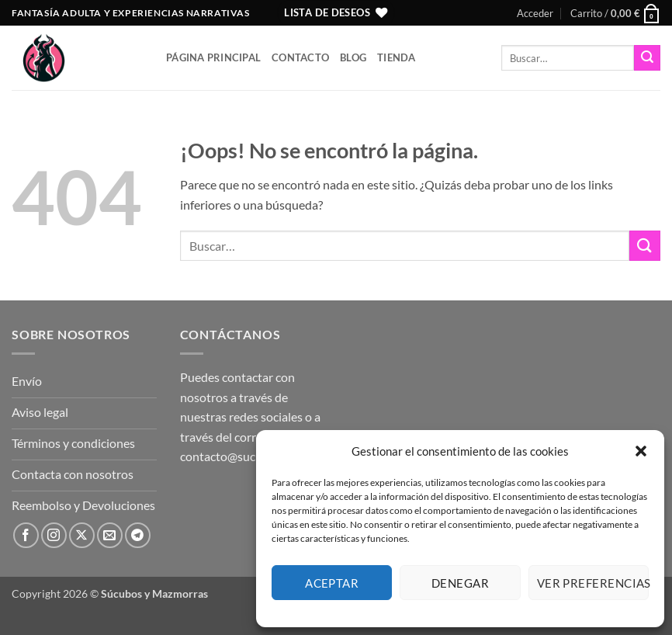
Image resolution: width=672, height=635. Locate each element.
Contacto (300, 57)
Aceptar (332, 583)
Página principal (213, 57)
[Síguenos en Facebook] (26, 535)
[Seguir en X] (82, 535)
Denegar (460, 583)
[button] (641, 451)
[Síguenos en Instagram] (54, 535)
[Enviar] (647, 58)
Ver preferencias (593, 583)
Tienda (397, 57)
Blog (353, 57)
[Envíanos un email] (110, 535)
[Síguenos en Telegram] (138, 535)
